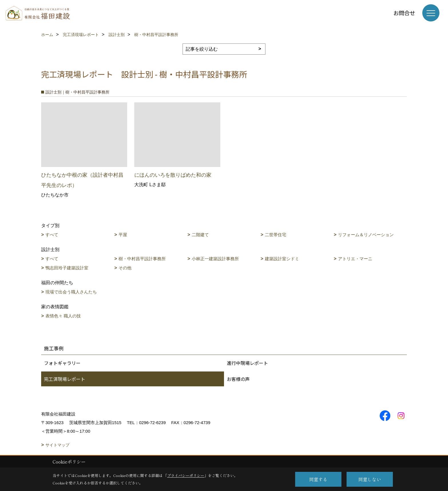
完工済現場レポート (65, 379)
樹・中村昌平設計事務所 (142, 259)
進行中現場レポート (247, 363)
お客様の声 (238, 379)
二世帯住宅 (276, 235)
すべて (52, 235)
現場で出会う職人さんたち (71, 292)
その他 (125, 268)
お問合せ (404, 13)
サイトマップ (57, 445)
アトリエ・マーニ (355, 259)
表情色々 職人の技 (63, 316)
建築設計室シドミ (282, 259)
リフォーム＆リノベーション (366, 235)
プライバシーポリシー (186, 475)
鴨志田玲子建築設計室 (67, 268)
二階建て (200, 235)
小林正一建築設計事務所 (215, 259)
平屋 (123, 235)
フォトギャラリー (62, 363)
